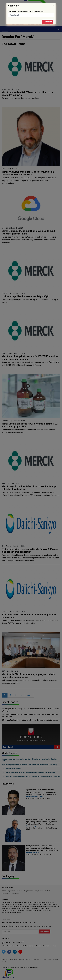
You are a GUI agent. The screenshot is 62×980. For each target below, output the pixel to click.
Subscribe (48, 22)
